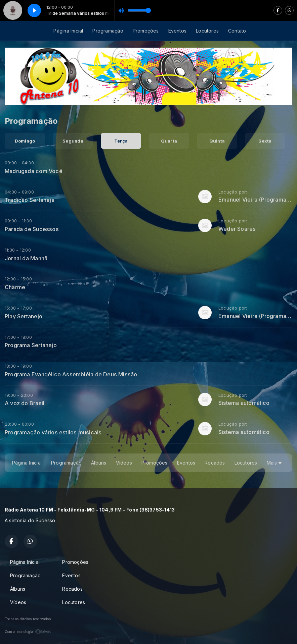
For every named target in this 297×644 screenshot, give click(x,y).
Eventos (177, 31)
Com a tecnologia (28, 632)
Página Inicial (68, 31)
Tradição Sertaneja (30, 200)
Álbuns (99, 463)
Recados (215, 463)
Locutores (207, 31)
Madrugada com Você (34, 171)
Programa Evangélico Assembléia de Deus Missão (71, 374)
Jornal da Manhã (26, 258)
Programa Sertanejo (31, 345)
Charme (15, 287)
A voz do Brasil (25, 403)
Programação (108, 31)
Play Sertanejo (24, 316)
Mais (274, 463)
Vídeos (124, 463)
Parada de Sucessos (32, 229)
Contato (237, 31)
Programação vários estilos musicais (53, 432)
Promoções (146, 31)
